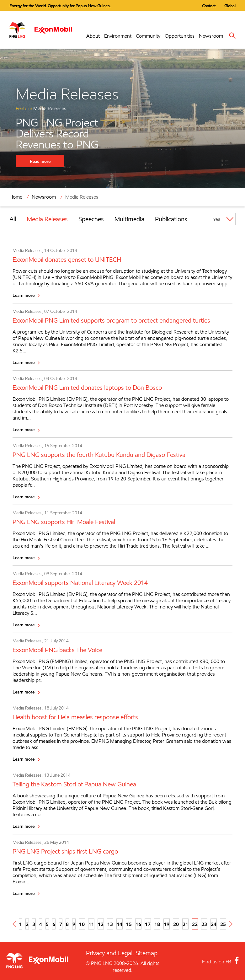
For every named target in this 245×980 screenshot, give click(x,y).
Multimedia (129, 219)
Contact (209, 6)
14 (120, 924)
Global (230, 6)
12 (101, 924)
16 (138, 924)
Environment (118, 36)
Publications (171, 219)
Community (148, 36)
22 (195, 924)
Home (16, 197)
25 (223, 924)
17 (148, 924)
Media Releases (82, 197)
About (93, 36)
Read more (40, 161)
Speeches (91, 219)
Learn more (24, 295)
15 (129, 924)
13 (110, 924)
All (13, 219)
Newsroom (211, 36)
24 (214, 924)
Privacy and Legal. (110, 953)
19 (167, 924)
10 (82, 924)
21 (185, 924)
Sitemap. (147, 953)
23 (204, 924)
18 (157, 924)
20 (176, 924)
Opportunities (180, 36)
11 (91, 924)
